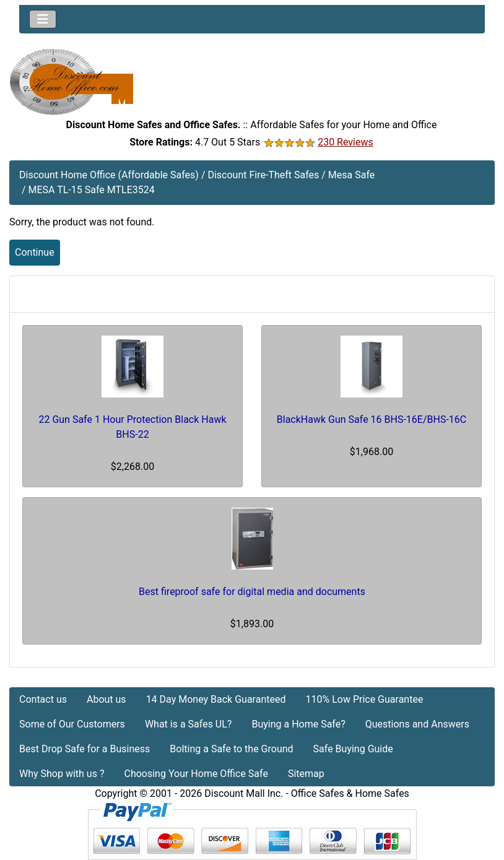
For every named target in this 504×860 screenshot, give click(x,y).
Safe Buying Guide (353, 749)
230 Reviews (345, 142)
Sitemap (306, 774)
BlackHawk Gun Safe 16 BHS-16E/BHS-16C (371, 419)
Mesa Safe (351, 175)
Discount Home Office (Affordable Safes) (109, 175)
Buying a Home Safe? (298, 724)
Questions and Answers (417, 724)
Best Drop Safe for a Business (85, 749)
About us (106, 699)
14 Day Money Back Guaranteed (216, 699)
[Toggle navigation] (43, 19)
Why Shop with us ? (62, 774)
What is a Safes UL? (189, 724)
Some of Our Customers (72, 724)
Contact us (43, 699)
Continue (35, 252)
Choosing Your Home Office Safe (196, 774)
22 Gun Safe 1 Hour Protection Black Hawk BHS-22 (132, 427)
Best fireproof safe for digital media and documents (252, 592)
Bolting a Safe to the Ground (231, 749)
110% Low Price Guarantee (364, 699)
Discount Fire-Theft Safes (263, 175)
